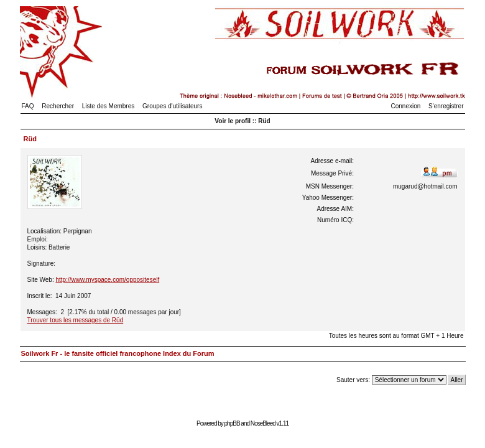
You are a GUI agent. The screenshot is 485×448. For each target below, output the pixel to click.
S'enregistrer (446, 106)
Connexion (406, 106)
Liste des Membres (108, 106)
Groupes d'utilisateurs (172, 106)
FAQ (28, 106)
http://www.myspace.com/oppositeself (107, 280)
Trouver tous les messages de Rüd (76, 320)
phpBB (232, 423)
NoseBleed (263, 423)
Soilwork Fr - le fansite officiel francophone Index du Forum (118, 353)
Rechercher (58, 106)
